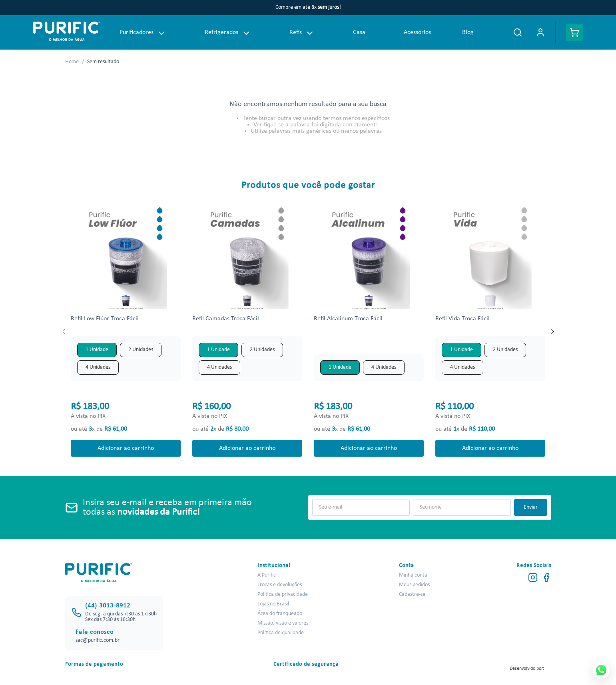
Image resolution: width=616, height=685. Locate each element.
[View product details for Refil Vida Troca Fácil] (490, 332)
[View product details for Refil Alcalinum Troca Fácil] (369, 332)
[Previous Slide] (64, 332)
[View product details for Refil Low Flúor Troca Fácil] (126, 332)
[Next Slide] (552, 332)
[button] (97, 350)
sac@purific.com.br (98, 640)
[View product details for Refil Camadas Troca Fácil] (247, 332)
